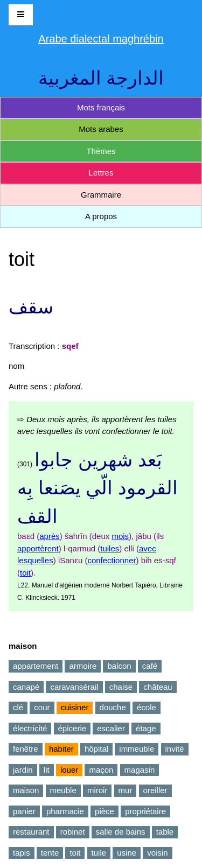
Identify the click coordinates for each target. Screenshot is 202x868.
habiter (61, 749)
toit (25, 573)
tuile (99, 853)
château (158, 687)
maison (26, 790)
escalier (111, 728)
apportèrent (38, 548)
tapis (22, 853)
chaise (121, 687)
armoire (83, 666)
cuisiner (75, 707)
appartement (36, 666)
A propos (101, 216)
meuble (63, 790)
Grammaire (101, 195)
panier (24, 811)
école (147, 707)
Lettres (101, 173)
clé (18, 707)
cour (42, 707)
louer (69, 770)
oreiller (155, 790)
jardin (23, 770)
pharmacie (65, 811)
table (165, 832)
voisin (157, 853)
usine (127, 853)
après (50, 536)
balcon (119, 666)
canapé (26, 687)
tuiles (110, 548)
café (150, 666)
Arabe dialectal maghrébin (101, 39)
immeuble (137, 749)
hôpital (96, 749)
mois (120, 536)
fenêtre (26, 749)
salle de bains (121, 832)
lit (47, 770)
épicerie (72, 728)
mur (126, 790)
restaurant (31, 832)
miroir (97, 790)
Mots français (101, 107)
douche (113, 707)
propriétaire (145, 811)
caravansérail (74, 687)
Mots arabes (101, 129)
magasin (140, 770)
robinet (73, 832)
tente (50, 853)
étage (146, 728)
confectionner (112, 560)
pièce (105, 811)
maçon (101, 770)
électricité (30, 728)
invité (175, 749)
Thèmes (101, 151)
